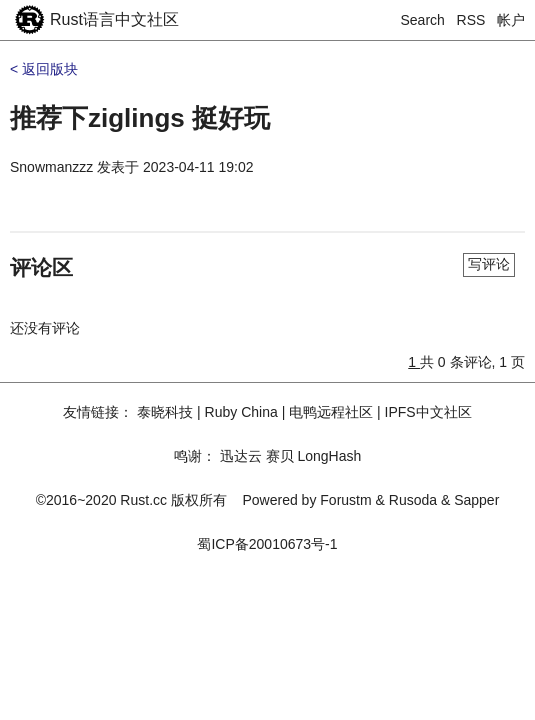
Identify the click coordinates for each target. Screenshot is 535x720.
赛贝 (280, 456)
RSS (471, 20)
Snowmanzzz (51, 167)
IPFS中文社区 (428, 412)
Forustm (345, 500)
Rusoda (413, 500)
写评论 (489, 264)
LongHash (329, 456)
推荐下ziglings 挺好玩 (140, 118)
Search (423, 20)
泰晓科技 (165, 412)
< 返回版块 (44, 69)
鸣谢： (195, 456)
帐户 (511, 20)
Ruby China (241, 412)
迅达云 (241, 456)
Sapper (476, 500)
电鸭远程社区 (331, 412)
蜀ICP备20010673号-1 (267, 544)
